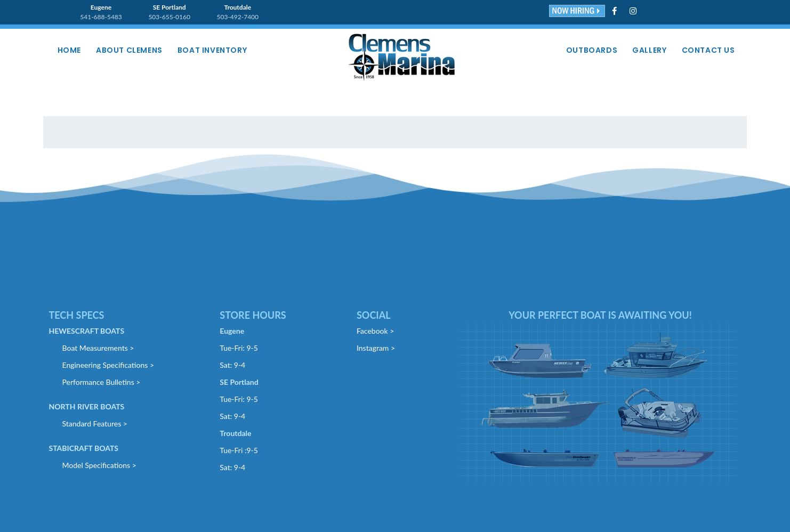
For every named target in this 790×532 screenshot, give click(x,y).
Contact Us (708, 50)
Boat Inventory (212, 50)
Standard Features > (95, 424)
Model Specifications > (99, 465)
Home (69, 50)
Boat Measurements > (98, 348)
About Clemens (129, 50)
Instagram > (376, 348)
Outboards (592, 50)
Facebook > (375, 331)
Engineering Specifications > (108, 365)
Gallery (649, 50)
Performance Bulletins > (102, 382)
